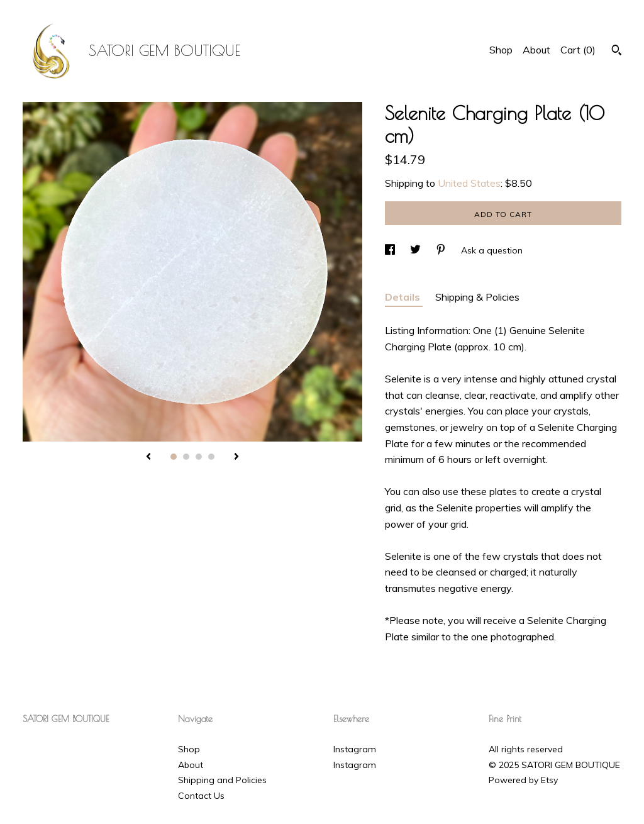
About (536, 50)
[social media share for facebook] (391, 250)
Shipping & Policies (477, 297)
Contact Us (201, 796)
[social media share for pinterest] (442, 250)
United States (469, 183)
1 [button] (174, 457)
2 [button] (186, 457)
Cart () (578, 50)
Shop (501, 50)
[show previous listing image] (148, 457)
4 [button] (211, 457)
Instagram (355, 749)
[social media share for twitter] (417, 250)
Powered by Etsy (523, 780)
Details (404, 297)
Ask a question (492, 250)
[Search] (617, 52)
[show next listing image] (236, 457)
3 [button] (199, 457)
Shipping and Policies (222, 780)
